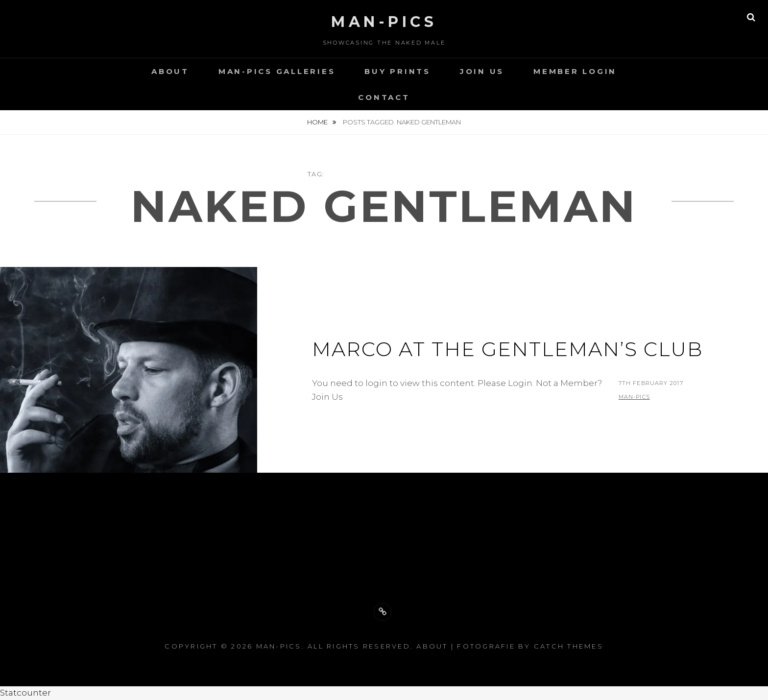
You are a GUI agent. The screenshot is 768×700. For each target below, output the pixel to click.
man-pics (634, 397)
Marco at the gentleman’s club (507, 349)
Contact (384, 97)
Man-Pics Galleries (277, 71)
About (170, 71)
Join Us (482, 71)
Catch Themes (569, 646)
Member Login (575, 71)
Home (318, 122)
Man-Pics (384, 22)
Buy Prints (397, 71)
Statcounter (25, 693)
